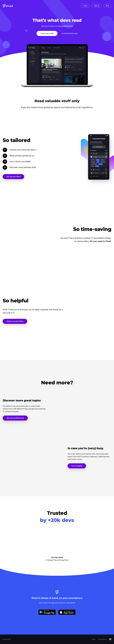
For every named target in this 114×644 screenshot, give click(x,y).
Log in (85, 6)
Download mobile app (70, 33)
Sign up (97, 6)
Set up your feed (13, 177)
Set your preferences (15, 418)
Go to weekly (77, 466)
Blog (107, 6)
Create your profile (47, 33)
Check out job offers (15, 321)
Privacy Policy (102, 639)
